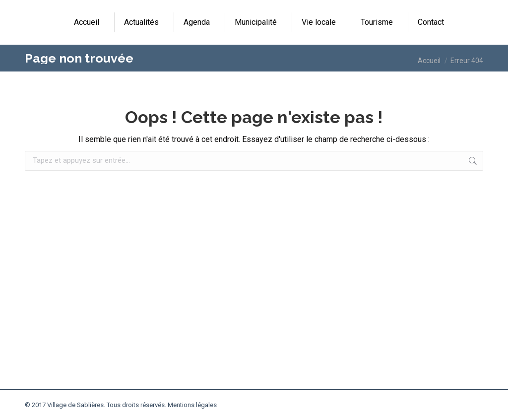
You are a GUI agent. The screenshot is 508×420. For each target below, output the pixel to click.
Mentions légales (192, 405)
